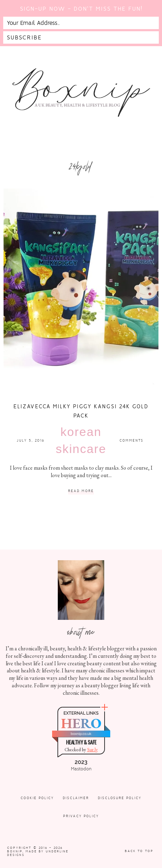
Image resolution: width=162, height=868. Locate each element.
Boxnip (15, 851)
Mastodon (81, 769)
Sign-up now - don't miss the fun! (81, 9)
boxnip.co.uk (81, 734)
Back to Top (139, 851)
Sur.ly (93, 750)
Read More (81, 491)
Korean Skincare (81, 440)
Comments (132, 440)
